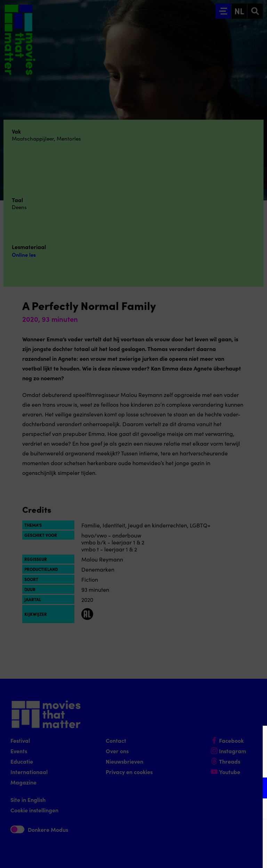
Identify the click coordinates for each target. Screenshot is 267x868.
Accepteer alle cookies (208, 835)
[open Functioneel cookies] (256, 789)
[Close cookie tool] (256, 738)
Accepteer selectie (208, 855)
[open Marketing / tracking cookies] (256, 810)
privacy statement (180, 765)
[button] (201, 788)
